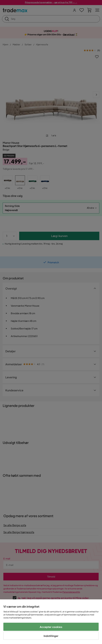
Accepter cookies (51, 627)
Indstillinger (51, 636)
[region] (51, 622)
